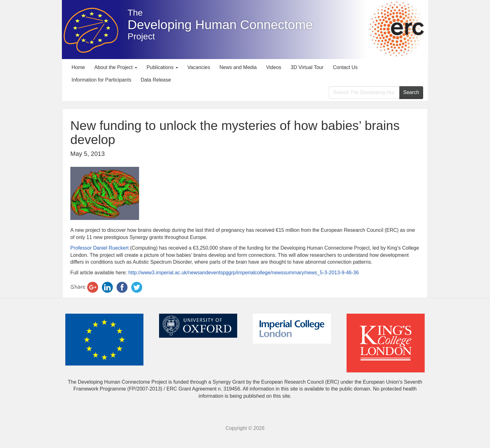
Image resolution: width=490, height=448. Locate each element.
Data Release (156, 80)
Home (78, 67)
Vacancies (199, 67)
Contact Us (345, 67)
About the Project (116, 67)
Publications (162, 67)
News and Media (238, 67)
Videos (274, 67)
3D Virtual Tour (307, 67)
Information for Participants (101, 80)
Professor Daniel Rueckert (100, 248)
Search (411, 92)
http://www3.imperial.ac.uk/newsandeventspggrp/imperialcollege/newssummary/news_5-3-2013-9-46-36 (243, 273)
